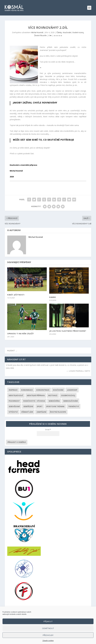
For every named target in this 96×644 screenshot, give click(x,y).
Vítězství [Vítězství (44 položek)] (13, 412)
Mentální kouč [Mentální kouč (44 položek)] (16, 395)
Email (48, 430)
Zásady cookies (48, 641)
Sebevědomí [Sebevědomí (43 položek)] (14, 406)
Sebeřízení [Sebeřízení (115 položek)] (28, 406)
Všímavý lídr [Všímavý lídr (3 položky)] (27, 412)
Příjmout (48, 621)
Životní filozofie (40, 35)
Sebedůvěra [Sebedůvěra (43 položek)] (54, 401)
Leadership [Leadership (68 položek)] (72, 390)
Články (59, 32)
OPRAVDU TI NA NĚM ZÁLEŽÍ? (21, 334)
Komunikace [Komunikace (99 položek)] (27, 390)
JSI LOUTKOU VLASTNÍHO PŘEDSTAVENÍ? (68, 331)
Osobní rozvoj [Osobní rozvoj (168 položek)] (68, 395)
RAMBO (53, 297)
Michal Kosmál (37, 32)
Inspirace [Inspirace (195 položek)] (13, 390)
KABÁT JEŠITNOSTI (16, 295)
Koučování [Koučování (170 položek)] (58, 390)
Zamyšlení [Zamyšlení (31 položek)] (41, 412)
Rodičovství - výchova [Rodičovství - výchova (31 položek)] (34, 401)
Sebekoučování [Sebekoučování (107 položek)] (70, 401)
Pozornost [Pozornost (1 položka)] (14, 401)
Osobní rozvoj (78, 32)
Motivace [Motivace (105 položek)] (53, 395)
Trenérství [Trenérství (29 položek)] (73, 406)
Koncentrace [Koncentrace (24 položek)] (43, 390)
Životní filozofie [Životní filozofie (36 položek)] (58, 412)
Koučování (67, 32)
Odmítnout (48, 628)
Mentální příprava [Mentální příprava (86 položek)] (36, 395)
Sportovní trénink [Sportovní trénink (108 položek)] (55, 406)
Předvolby (48, 635)
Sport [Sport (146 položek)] (40, 406)
